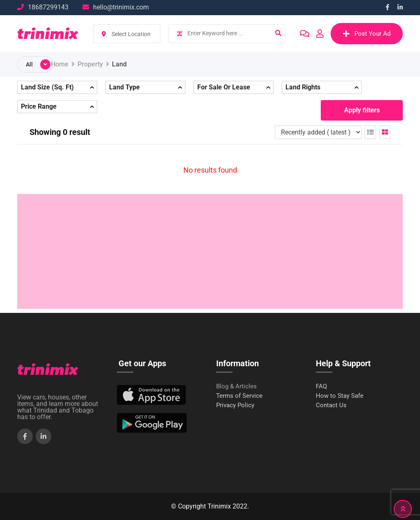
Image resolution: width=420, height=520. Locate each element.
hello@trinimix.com (121, 7)
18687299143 (48, 7)
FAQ (321, 387)
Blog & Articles (236, 387)
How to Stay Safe (340, 396)
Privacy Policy (235, 405)
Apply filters (362, 110)
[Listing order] (318, 132)
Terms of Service (239, 396)
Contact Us (331, 405)
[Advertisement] (210, 251)
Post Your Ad (367, 34)
